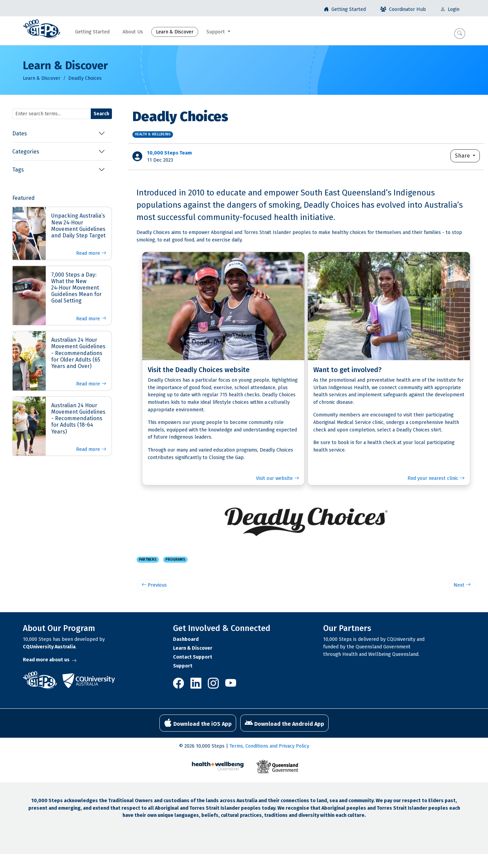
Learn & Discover (42, 78)
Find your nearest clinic (436, 478)
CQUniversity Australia (49, 647)
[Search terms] (52, 114)
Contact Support (193, 657)
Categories (26, 152)
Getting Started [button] (92, 32)
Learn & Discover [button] (175, 32)
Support (183, 666)
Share (463, 156)
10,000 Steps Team (169, 153)
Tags (18, 170)
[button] (460, 34)
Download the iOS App (198, 723)
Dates (20, 134)
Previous (154, 585)
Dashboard (186, 639)
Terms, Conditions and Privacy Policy (269, 746)
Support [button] (216, 32)
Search (101, 114)
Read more (91, 253)
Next (462, 585)
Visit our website (277, 478)
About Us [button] (133, 32)
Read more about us (50, 660)
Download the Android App (284, 723)
